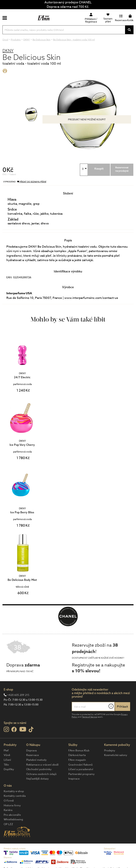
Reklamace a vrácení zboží (42, 765)
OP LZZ (8, 824)
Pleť (6, 750)
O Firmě (9, 801)
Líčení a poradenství (81, 769)
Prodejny (110, 750)
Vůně (7, 755)
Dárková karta (77, 755)
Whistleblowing (13, 819)
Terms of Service (90, 717)
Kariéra (8, 810)
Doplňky (9, 769)
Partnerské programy (81, 774)
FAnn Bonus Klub (79, 750)
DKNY (8, 51)
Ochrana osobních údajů (41, 774)
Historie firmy (12, 805)
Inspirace (74, 779)
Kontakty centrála (15, 796)
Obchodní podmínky (39, 769)
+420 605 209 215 (18, 695)
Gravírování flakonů (80, 765)
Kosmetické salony (116, 755)
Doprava (31, 750)
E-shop (8, 689)
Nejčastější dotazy (37, 779)
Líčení (7, 760)
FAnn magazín (77, 760)
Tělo (6, 765)
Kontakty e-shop (14, 791)
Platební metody (36, 760)
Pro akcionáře (12, 815)
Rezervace (32, 755)
